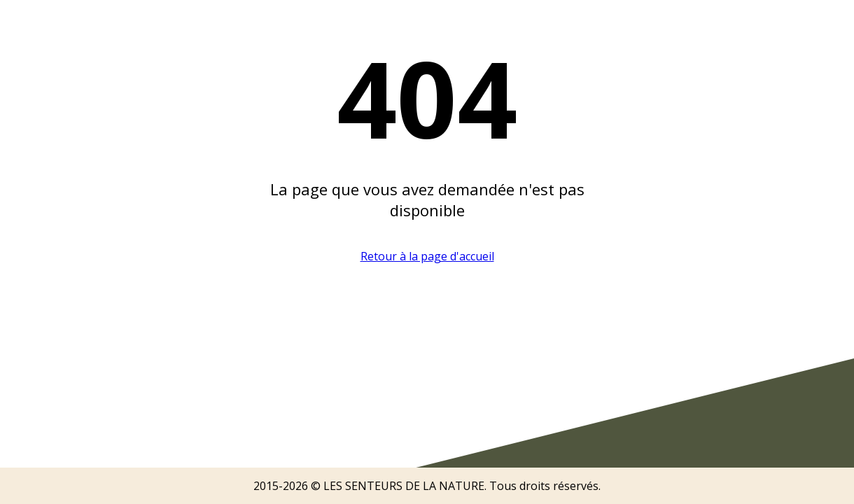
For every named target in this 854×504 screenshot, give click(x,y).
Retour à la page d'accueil (427, 256)
